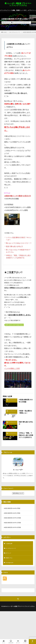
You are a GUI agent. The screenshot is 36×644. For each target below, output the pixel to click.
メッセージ (25, 642)
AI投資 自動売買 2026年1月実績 (12, 513)
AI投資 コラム (9, 558)
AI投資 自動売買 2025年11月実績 (12, 523)
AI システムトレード (18, 23)
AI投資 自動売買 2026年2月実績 (12, 508)
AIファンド (26, 23)
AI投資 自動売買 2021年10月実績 (26, 401)
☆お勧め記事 (9, 544)
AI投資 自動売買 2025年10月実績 (12, 527)
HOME (5, 32)
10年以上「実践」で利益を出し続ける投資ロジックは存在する (26, 435)
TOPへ (32, 642)
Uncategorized (9, 563)
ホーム (4, 642)
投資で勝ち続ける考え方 (14, 246)
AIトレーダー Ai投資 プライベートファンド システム (18, 4)
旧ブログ (18, 642)
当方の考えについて (18, 493)
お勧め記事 (11, 642)
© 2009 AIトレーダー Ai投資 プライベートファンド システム (18, 606)
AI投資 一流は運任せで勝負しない (25, 412)
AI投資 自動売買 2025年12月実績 (12, 518)
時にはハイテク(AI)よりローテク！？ (19, 243)
